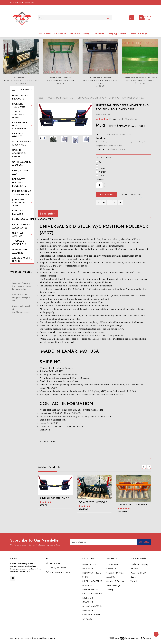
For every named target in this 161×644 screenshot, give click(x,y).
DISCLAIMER (44, 34)
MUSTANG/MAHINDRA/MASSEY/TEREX (33, 219)
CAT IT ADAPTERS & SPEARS (22, 164)
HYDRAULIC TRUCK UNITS (22, 105)
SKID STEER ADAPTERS (22, 234)
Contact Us (60, 34)
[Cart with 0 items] (143, 18)
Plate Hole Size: (105, 158)
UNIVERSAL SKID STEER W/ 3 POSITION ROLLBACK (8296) (67, 498)
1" (100, 165)
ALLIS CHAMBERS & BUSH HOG (21, 143)
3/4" (101, 162)
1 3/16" (103, 172)
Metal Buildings (139, 34)
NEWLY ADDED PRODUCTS (20, 97)
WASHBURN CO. (138, 573)
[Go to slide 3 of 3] (144, 467)
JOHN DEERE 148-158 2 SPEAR (61, 80)
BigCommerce (26, 638)
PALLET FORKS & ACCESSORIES (21, 226)
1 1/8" (102, 169)
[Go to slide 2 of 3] (149, 467)
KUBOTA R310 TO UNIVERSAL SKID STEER (137, 505)
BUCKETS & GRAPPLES (22, 135)
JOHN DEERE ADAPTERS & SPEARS (22, 203)
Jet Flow (134, 569)
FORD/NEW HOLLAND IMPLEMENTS (19, 183)
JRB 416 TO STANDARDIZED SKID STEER (21, 80)
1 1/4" (102, 175)
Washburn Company (139, 564)
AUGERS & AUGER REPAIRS (22, 259)
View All (134, 581)
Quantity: (100, 180)
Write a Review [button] (131, 119)
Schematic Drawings (80, 34)
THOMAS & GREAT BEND (19, 243)
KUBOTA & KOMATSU (18, 212)
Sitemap (110, 590)
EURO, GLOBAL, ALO (21, 172)
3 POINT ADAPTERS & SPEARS (22, 115)
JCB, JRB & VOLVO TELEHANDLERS (22, 193)
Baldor (133, 577)
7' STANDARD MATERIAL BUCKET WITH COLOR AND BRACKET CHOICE (140, 79)
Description (48, 214)
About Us (99, 34)
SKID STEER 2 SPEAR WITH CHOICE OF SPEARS (100, 82)
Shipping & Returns (118, 34)
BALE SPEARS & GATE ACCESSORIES (22, 126)
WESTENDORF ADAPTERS (20, 251)
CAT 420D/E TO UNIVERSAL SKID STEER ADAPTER (103, 502)
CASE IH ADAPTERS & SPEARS (19, 153)
